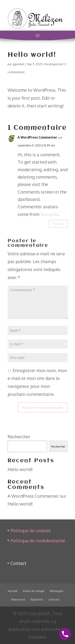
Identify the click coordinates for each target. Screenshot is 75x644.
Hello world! (20, 469)
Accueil (12, 591)
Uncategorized (54, 64)
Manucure (18, 599)
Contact (18, 563)
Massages (56, 591)
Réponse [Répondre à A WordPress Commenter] (58, 224)
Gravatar (49, 214)
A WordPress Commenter (37, 137)
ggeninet (18, 64)
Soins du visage (34, 591)
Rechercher (19, 437)
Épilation (37, 599)
